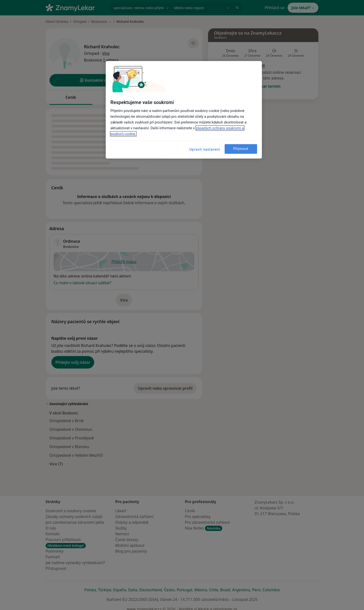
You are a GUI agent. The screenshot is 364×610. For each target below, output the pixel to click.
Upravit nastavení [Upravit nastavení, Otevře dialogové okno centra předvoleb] (205, 149)
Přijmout (241, 149)
